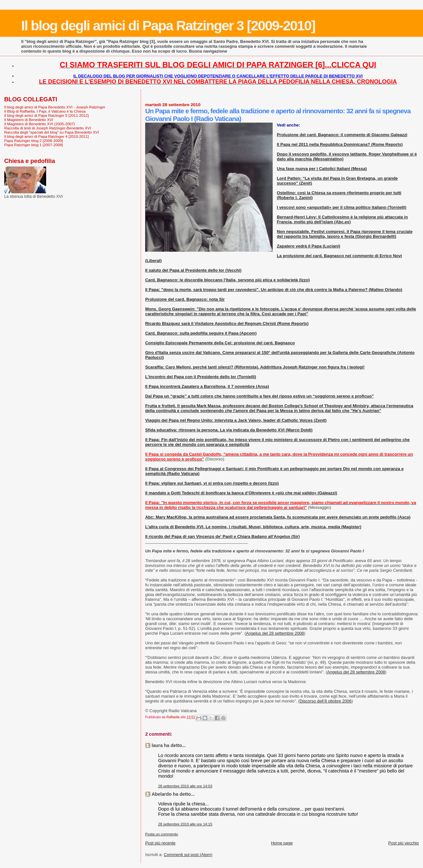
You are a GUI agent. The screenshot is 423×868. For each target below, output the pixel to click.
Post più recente (160, 843)
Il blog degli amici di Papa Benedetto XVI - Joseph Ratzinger (55, 107)
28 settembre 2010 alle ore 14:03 (185, 786)
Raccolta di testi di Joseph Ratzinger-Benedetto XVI (48, 128)
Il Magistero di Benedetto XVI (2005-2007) (40, 124)
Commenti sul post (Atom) (188, 855)
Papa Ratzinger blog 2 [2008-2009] (34, 141)
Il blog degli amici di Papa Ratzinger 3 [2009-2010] (168, 25)
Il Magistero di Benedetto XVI (29, 120)
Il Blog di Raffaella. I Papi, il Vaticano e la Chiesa (45, 111)
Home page (282, 843)
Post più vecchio (403, 843)
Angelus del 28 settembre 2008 (275, 633)
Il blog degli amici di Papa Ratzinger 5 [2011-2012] (46, 115)
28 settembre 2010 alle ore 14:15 (185, 824)
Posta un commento (162, 834)
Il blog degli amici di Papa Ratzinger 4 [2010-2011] (46, 136)
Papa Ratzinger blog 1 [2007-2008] (34, 145)
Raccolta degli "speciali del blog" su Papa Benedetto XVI (52, 132)
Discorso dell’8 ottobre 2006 (325, 701)
